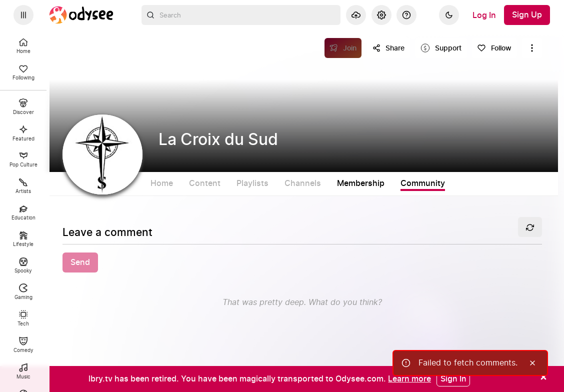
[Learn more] (409, 378)
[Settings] (381, 15)
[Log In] (484, 15)
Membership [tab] (361, 183)
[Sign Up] (527, 15)
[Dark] (449, 15)
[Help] (406, 15)
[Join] (343, 48)
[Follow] (494, 48)
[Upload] (356, 15)
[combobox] (241, 15)
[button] (302, 262)
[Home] (81, 15)
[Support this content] (441, 48)
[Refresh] (530, 227)
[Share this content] (388, 48)
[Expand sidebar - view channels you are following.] (23, 15)
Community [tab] (423, 183)
